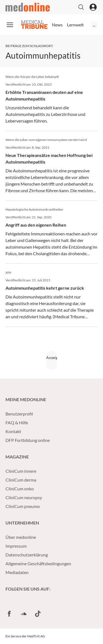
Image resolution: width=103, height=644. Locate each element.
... (94, 25)
